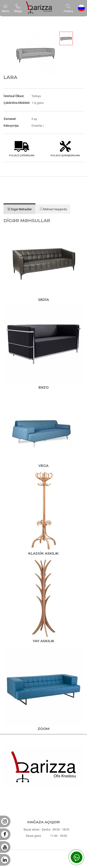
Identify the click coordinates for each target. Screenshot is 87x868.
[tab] (19, 209)
